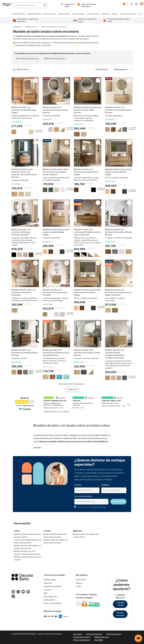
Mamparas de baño (34, 14)
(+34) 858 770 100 (120, 604)
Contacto (48, 590)
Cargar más (72, 389)
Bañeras (115, 14)
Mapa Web (99, 640)
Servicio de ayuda (120, 614)
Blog (45, 593)
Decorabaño (17, 27)
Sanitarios (106, 14)
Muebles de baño (19, 14)
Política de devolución (82, 640)
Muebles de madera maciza (55, 59)
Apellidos (105, 485)
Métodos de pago (102, 637)
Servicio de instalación (53, 603)
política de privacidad (99, 507)
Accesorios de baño (128, 14)
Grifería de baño (79, 14)
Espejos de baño (93, 14)
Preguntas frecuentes (52, 587)
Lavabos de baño (64, 14)
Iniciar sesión (81, 580)
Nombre (78, 485)
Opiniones (48, 583)
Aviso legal (77, 634)
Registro (79, 583)
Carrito (79, 587)
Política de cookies (114, 634)
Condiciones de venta (82, 637)
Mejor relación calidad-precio (28, 59)
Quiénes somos (50, 580)
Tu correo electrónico (83, 496)
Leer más (37, 448)
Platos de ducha (50, 14)
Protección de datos (94, 634)
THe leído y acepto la (92, 507)
